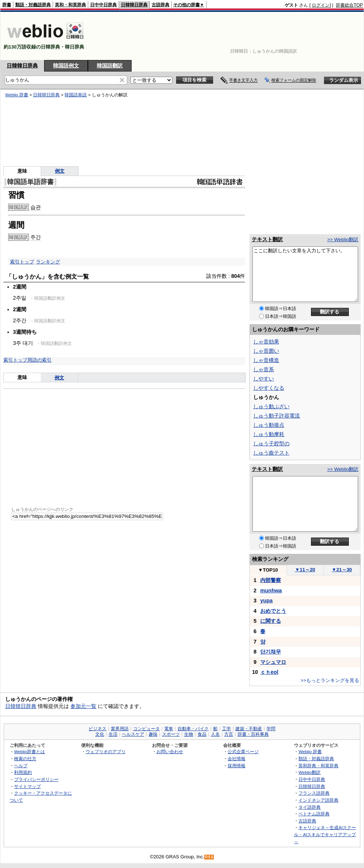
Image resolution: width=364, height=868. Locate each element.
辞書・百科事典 (253, 734)
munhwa (271, 591)
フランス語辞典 (314, 793)
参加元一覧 (83, 706)
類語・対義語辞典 (33, 5)
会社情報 (236, 759)
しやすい (264, 379)
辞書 (7, 5)
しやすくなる (269, 388)
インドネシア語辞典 (318, 800)
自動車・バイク (193, 729)
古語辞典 (161, 5)
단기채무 (271, 652)
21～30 (342, 570)
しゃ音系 (264, 369)
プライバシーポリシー (36, 779)
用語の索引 (39, 360)
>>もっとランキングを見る (330, 680)
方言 (229, 734)
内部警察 (271, 580)
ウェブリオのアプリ (106, 751)
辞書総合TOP (349, 5)
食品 (202, 734)
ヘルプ (21, 766)
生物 (189, 734)
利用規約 (23, 772)
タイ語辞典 (310, 807)
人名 (215, 734)
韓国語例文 (66, 66)
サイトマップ (27, 786)
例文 (59, 378)
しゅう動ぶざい (271, 406)
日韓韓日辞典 (134, 5)
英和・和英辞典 (70, 5)
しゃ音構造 (266, 360)
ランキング (48, 262)
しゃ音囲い (266, 351)
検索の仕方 (25, 759)
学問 (271, 729)
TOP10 (268, 570)
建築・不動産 (249, 729)
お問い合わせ (170, 751)
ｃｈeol (269, 672)
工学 (226, 729)
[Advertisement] (340, 36)
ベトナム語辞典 (314, 814)
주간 (36, 237)
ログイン (321, 5)
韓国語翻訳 (110, 66)
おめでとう (273, 611)
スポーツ (171, 734)
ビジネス (97, 729)
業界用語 (120, 729)
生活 (113, 734)
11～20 (305, 570)
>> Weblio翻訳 (343, 240)
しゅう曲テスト (271, 453)
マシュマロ (273, 662)
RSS (209, 857)
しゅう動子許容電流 (277, 416)
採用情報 (236, 766)
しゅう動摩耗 (269, 434)
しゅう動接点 (269, 425)
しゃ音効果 (266, 342)
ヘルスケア (133, 734)
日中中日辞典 (103, 5)
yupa (267, 601)
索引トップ (22, 262)
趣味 (153, 734)
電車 (169, 729)
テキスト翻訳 (267, 239)
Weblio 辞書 (310, 751)
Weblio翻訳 (309, 772)
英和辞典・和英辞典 (318, 766)
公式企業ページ (243, 751)
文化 (100, 734)
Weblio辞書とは (29, 751)
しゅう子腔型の (271, 443)
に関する (271, 621)
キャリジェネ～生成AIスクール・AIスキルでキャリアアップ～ (325, 834)
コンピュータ (146, 729)
